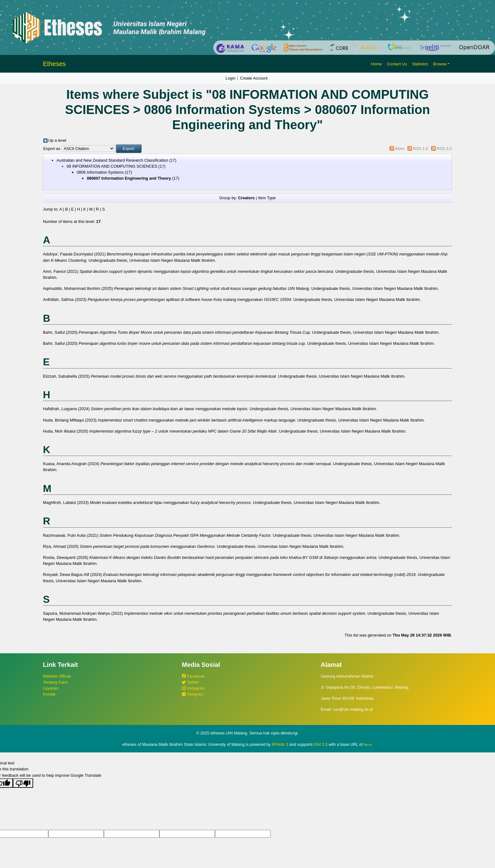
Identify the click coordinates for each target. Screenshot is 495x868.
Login (231, 78)
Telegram (193, 694)
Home (376, 64)
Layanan (51, 688)
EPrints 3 (280, 744)
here (368, 745)
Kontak (49, 694)
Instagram (193, 688)
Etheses (54, 64)
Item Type (267, 198)
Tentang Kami (55, 682)
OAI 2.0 (321, 744)
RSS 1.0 (420, 149)
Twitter (190, 682)
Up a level (57, 140)
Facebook (193, 676)
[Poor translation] (23, 783)
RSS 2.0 (444, 149)
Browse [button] (440, 64)
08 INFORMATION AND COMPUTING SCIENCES (112, 166)
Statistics (420, 64)
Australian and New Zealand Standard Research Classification (112, 160)
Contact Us (397, 64)
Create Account (254, 78)
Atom (400, 149)
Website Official (57, 676)
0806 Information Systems (100, 172)
